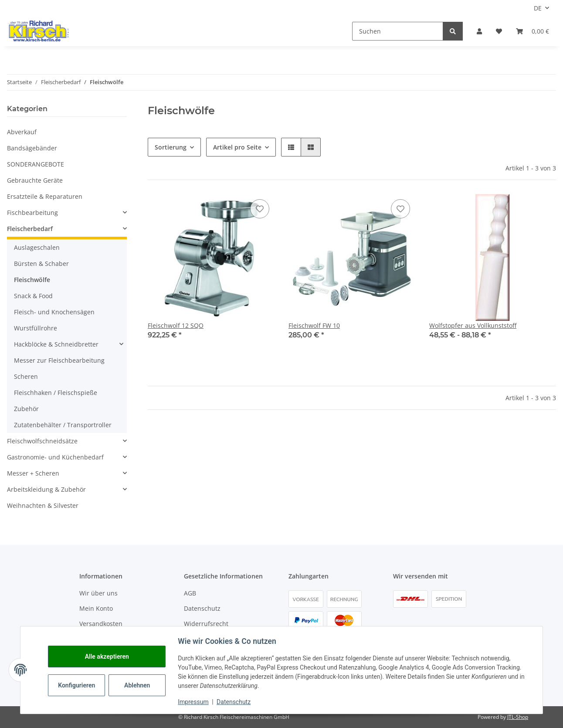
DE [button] (538, 8)
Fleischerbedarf (30, 229)
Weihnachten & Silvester (43, 505)
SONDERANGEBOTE (36, 164)
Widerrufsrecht (206, 624)
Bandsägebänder (32, 148)
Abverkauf (22, 132)
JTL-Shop (518, 717)
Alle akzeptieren (109, 657)
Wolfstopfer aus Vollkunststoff (473, 325)
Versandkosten (101, 624)
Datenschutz (202, 608)
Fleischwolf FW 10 (314, 325)
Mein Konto (96, 608)
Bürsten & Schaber (41, 264)
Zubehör (26, 409)
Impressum (195, 702)
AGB (190, 593)
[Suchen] (398, 31)
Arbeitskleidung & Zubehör (46, 489)
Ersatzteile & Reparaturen (45, 196)
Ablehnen (139, 685)
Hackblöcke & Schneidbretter (56, 344)
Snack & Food (33, 296)
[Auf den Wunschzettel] (260, 209)
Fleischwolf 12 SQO (176, 325)
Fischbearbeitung (32, 213)
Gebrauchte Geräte (35, 180)
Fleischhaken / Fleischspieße (56, 393)
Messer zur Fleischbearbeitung (59, 360)
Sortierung (171, 147)
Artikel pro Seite (237, 147)
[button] (479, 31)
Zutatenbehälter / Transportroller (63, 425)
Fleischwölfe (32, 280)
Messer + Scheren (33, 473)
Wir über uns (98, 593)
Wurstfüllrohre (36, 328)
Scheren (26, 376)
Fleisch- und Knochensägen (54, 312)
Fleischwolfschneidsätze (42, 441)
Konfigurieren (80, 685)
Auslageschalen (37, 247)
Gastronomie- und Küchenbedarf (55, 457)
